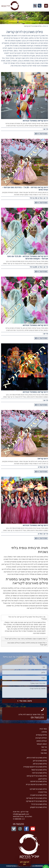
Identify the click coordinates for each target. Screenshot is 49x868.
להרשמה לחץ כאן (24, 863)
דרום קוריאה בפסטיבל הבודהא (35, 121)
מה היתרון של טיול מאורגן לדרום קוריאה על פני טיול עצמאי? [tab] (28, 618)
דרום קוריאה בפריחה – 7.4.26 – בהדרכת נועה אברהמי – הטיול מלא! (25, 188)
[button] (46, 6)
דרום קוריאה (43, 459)
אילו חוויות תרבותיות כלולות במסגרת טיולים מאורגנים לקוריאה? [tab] (27, 644)
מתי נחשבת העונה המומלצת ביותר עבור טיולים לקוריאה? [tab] (26, 639)
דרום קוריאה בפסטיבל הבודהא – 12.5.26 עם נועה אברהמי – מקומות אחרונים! (28, 257)
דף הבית (45, 26)
